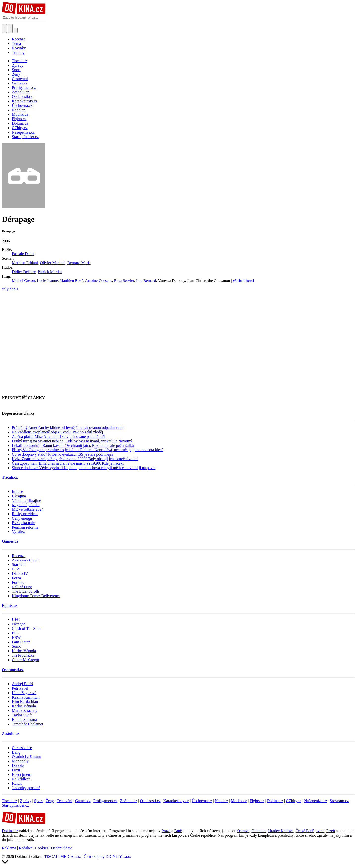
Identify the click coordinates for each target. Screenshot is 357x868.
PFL (15, 633)
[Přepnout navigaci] (16, 30)
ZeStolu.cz (129, 801)
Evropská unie (23, 523)
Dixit (16, 770)
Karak (17, 783)
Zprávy (26, 801)
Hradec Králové (281, 831)
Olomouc (259, 831)
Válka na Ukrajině (26, 500)
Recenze (19, 39)
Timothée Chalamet (28, 724)
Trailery (18, 52)
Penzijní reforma (25, 527)
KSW (16, 637)
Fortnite (18, 582)
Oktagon (19, 624)
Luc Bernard (146, 281)
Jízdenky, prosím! (26, 788)
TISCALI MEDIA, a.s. (63, 856)
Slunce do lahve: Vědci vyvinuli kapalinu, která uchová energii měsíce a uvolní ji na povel (84, 468)
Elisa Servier (124, 281)
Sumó (16, 646)
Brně (178, 831)
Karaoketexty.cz (176, 801)
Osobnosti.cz (13, 670)
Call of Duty (22, 587)
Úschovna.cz (202, 801)
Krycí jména (22, 774)
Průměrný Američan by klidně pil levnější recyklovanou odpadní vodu (68, 428)
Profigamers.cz (105, 801)
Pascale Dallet (23, 254)
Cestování (64, 801)
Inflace (17, 491)
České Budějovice (310, 831)
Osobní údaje (62, 848)
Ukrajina (19, 496)
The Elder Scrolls (26, 591)
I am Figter (21, 642)
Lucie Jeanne (47, 281)
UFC (16, 620)
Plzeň (331, 831)
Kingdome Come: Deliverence (36, 596)
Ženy (50, 801)
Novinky (19, 48)
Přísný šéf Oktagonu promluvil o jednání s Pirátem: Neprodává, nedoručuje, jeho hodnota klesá (88, 450)
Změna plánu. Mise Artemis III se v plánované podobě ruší (59, 436)
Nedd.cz (222, 801)
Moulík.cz (239, 801)
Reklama (9, 848)
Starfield (19, 565)
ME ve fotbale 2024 (28, 509)
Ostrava (243, 831)
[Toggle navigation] (10, 28)
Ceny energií (22, 518)
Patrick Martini (50, 272)
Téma (16, 43)
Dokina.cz (275, 801)
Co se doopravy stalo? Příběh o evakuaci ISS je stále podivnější (62, 454)
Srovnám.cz (339, 801)
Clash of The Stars (27, 629)
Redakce (26, 848)
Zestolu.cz (11, 734)
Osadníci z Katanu (27, 757)
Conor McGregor (26, 660)
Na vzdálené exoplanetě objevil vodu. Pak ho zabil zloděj (57, 432)
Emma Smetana (24, 719)
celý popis (10, 289)
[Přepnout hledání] (4, 28)
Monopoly (20, 761)
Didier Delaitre (24, 272)
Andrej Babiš (22, 684)
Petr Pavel (20, 688)
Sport (39, 801)
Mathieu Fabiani (25, 263)
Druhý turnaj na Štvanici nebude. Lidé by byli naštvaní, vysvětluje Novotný (72, 441)
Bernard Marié (79, 263)
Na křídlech (21, 779)
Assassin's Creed (25, 560)
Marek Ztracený (25, 711)
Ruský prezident (25, 514)
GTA (16, 569)
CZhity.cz (294, 801)
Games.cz (10, 541)
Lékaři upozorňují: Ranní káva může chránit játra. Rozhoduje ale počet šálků (73, 445)
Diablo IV (20, 574)
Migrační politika (26, 505)
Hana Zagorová (24, 693)
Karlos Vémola (24, 651)
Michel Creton (23, 281)
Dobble (18, 766)
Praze (166, 831)
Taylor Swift (22, 715)
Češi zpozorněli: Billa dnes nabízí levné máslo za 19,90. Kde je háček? (68, 463)
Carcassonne (22, 748)
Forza (16, 578)
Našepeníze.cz (316, 801)
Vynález (18, 532)
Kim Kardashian (25, 702)
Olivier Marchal (53, 263)
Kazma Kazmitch (26, 697)
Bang (16, 752)
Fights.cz (10, 605)
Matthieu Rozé (72, 281)
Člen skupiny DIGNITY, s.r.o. (107, 856)
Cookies (42, 848)
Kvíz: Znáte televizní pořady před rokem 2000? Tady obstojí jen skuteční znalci (75, 459)
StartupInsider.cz (15, 805)
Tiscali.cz (10, 477)
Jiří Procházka (23, 655)
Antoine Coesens (99, 281)
